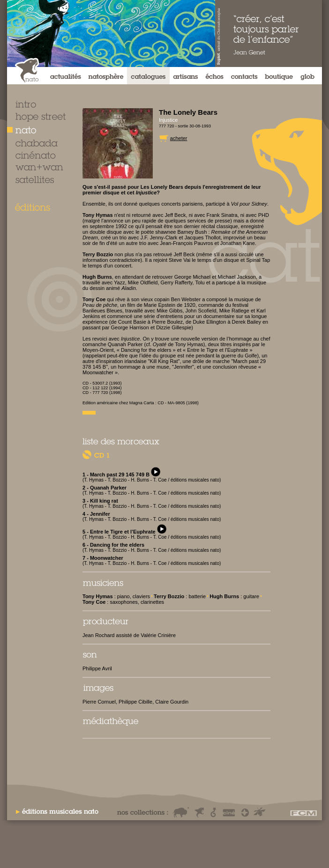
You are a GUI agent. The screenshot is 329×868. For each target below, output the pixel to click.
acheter (179, 138)
